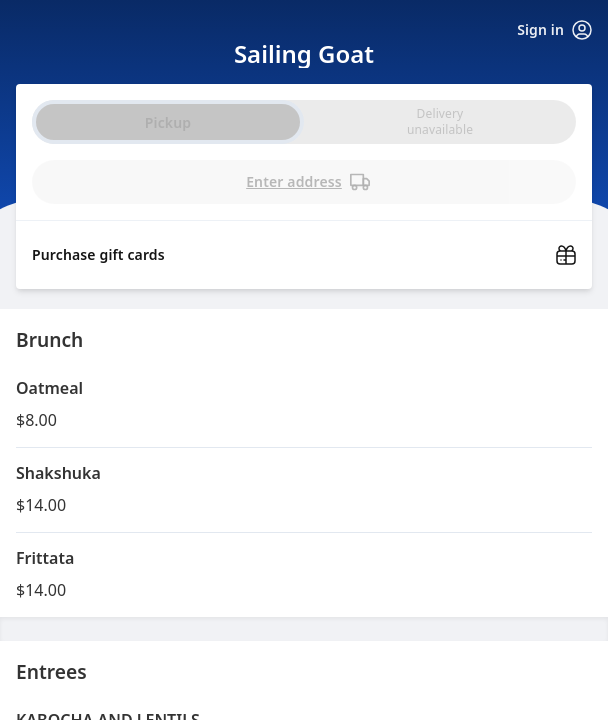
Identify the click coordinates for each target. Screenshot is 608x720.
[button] (304, 405)
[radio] (440, 122)
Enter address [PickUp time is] (308, 182)
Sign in (554, 30)
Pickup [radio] (168, 122)
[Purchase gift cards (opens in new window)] (304, 249)
